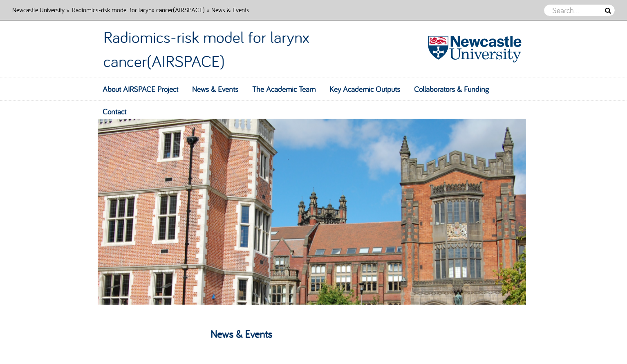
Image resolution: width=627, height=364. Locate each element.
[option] (313, 203)
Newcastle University (38, 10)
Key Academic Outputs (365, 89)
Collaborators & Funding (451, 89)
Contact (114, 112)
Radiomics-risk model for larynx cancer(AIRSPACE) (138, 10)
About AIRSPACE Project (140, 89)
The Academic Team (284, 89)
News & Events (215, 89)
